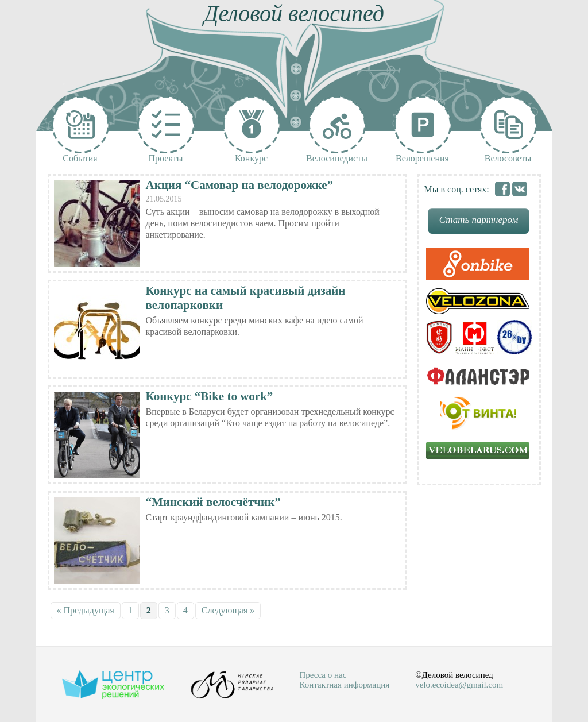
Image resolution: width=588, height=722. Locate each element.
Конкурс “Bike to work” (210, 396)
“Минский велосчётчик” (213, 502)
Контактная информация (345, 685)
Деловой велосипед (294, 13)
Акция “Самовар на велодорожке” (240, 185)
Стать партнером (479, 220)
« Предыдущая (86, 610)
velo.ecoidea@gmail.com (459, 685)
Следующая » (228, 610)
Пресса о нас (323, 675)
